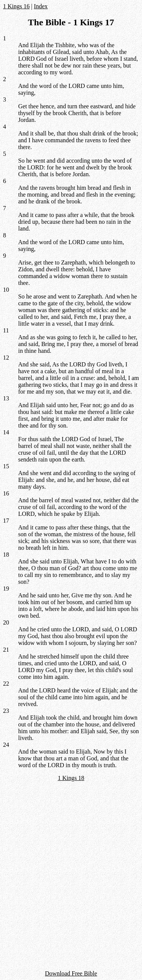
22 (6, 684)
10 (6, 290)
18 (6, 555)
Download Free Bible (71, 973)
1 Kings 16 (16, 6)
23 (6, 711)
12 (6, 358)
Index (41, 6)
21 (6, 650)
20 (6, 622)
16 (6, 493)
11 (6, 330)
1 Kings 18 (71, 778)
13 (6, 398)
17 (6, 521)
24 (6, 745)
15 (6, 466)
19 (6, 588)
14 (6, 432)
